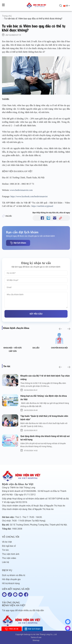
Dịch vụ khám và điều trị (14, 575)
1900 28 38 (12, 629)
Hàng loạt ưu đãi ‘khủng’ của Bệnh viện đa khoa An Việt (44, 398)
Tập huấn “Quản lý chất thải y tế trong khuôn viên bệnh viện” (44, 418)
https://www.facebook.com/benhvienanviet (29, 196)
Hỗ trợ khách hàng (11, 583)
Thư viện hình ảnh (11, 554)
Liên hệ (5, 562)
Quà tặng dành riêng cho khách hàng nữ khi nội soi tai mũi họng (45, 438)
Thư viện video (9, 558)
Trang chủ (7, 16)
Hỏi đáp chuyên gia (11, 579)
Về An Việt (7, 542)
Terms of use (36, 637)
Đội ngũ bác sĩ (9, 546)
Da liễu (59, 348)
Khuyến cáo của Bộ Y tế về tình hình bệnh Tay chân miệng (45, 378)
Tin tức (5, 550)
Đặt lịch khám (18, 243)
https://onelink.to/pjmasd (43, 206)
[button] (60, 329)
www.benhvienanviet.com (22, 190)
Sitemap (36, 640)
